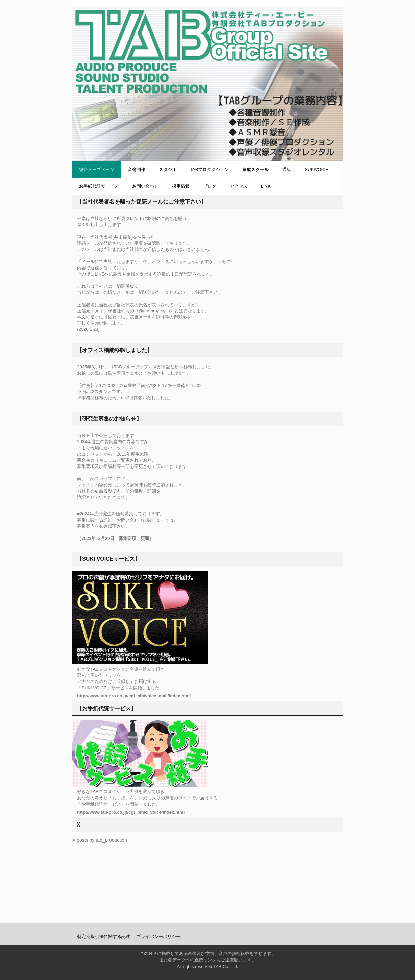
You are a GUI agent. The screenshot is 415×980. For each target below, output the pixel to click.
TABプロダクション (209, 170)
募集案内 (86, 526)
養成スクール (255, 170)
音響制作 (137, 170)
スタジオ (168, 170)
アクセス (239, 186)
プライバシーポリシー (158, 937)
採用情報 (181, 186)
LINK (266, 186)
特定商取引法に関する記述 (104, 937)
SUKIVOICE (316, 170)
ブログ (210, 186)
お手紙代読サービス (99, 186)
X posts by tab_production (100, 840)
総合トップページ (97, 170)
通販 (287, 170)
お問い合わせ (145, 186)
